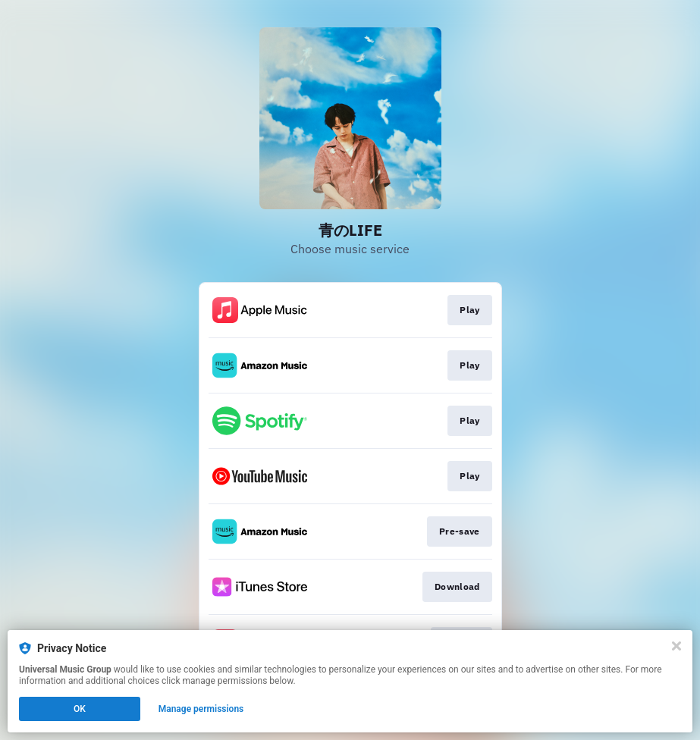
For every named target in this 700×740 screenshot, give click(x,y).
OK (80, 709)
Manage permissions (201, 709)
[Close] (676, 646)
